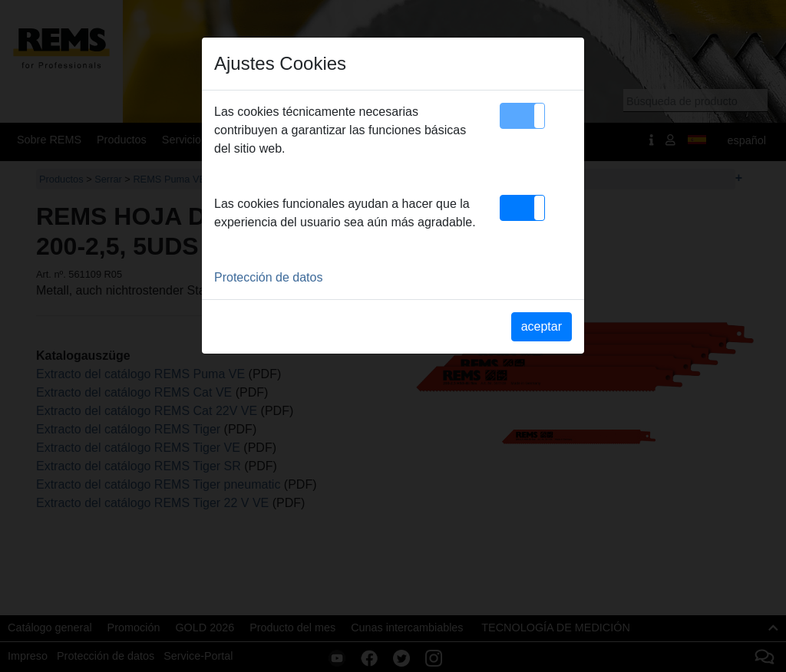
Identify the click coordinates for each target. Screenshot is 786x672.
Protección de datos (268, 277)
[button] (522, 116)
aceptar (542, 326)
